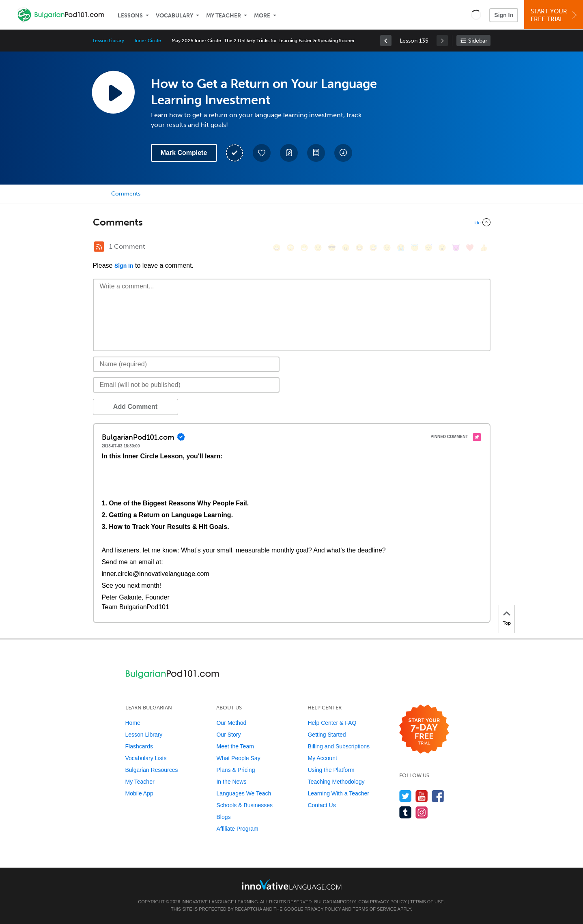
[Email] (186, 385)
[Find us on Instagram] (422, 812)
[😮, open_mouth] (442, 248)
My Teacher (224, 16)
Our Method (231, 723)
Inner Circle (148, 41)
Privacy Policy (388, 902)
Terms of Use (427, 902)
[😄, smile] (277, 248)
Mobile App (139, 793)
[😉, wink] (387, 248)
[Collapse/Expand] (292, 222)
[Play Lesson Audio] (113, 92)
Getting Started (327, 735)
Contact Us (322, 805)
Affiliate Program (237, 829)
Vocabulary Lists (146, 758)
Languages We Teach (244, 793)
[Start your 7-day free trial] (424, 730)
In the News (231, 782)
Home (133, 723)
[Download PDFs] (316, 153)
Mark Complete (184, 153)
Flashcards (139, 746)
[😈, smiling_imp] (456, 248)
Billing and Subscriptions (339, 746)
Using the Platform (331, 770)
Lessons (130, 16)
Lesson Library (109, 41)
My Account (322, 758)
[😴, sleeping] (428, 248)
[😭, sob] (401, 248)
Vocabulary (174, 16)
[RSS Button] (99, 247)
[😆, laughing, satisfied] (359, 248)
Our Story (228, 735)
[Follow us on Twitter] (406, 796)
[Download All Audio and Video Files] (343, 153)
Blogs (223, 817)
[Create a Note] (289, 153)
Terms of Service (374, 909)
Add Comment (135, 407)
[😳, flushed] (290, 248)
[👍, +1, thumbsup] (484, 248)
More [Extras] (262, 16)
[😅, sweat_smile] (373, 248)
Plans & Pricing (236, 770)
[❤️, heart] (470, 248)
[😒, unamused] (318, 248)
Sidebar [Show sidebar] (478, 41)
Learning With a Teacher (338, 793)
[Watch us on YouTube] (422, 796)
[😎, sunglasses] (332, 248)
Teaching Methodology (336, 782)
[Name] (186, 364)
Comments (126, 194)
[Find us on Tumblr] (406, 812)
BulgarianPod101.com (341, 902)
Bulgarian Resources (152, 770)
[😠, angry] (346, 248)
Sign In (504, 15)
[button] (476, 15)
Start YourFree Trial (555, 15)
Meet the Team (235, 746)
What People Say (238, 758)
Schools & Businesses (244, 805)
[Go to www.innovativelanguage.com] (292, 884)
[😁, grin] (304, 248)
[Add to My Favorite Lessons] (262, 153)
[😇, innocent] (415, 248)
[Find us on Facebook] (438, 796)
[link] (386, 41)
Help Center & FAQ (332, 723)
